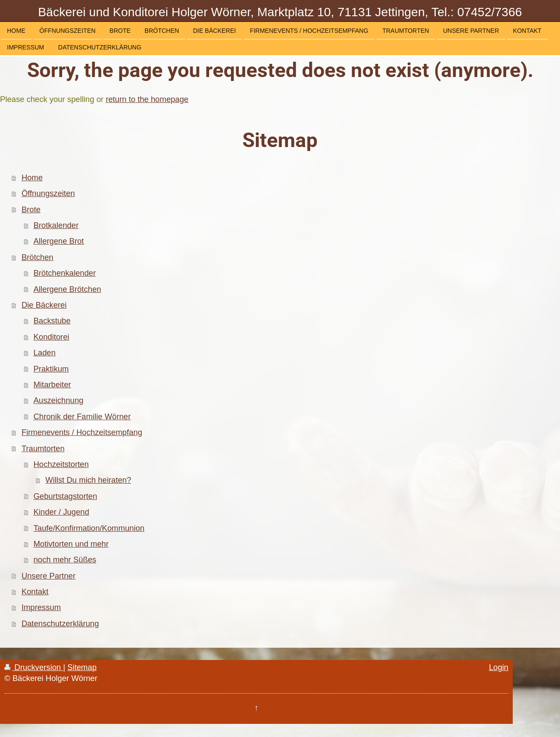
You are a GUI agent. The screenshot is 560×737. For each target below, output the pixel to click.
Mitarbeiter (52, 385)
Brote (31, 210)
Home (32, 178)
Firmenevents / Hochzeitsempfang (82, 432)
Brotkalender (56, 225)
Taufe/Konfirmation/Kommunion (89, 528)
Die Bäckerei (44, 305)
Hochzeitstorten (61, 464)
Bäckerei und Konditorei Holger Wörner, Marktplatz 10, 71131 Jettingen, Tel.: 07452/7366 (280, 12)
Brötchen (37, 257)
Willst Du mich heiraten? (88, 480)
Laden (44, 353)
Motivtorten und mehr (71, 544)
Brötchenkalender (65, 273)
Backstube (52, 321)
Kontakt (35, 592)
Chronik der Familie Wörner (82, 417)
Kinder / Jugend (61, 512)
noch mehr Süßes (65, 560)
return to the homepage (147, 99)
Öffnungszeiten (48, 193)
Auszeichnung (58, 400)
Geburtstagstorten (65, 496)
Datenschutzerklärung (60, 624)
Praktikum (51, 369)
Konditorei (51, 337)
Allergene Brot (58, 241)
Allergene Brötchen (67, 289)
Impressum (41, 607)
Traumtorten (43, 449)
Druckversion (34, 667)
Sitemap (82, 667)
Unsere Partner (48, 576)
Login (499, 667)
